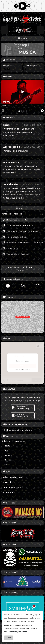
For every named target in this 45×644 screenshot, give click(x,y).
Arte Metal (8, 492)
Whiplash (7, 482)
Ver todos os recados (22, 214)
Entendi (9, 638)
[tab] (19, 111)
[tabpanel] (22, 94)
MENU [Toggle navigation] (22, 39)
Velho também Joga (12, 477)
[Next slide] (42, 111)
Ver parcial (15, 465)
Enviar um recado (22, 208)
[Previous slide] (3, 111)
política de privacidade (18, 632)
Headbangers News (13, 487)
